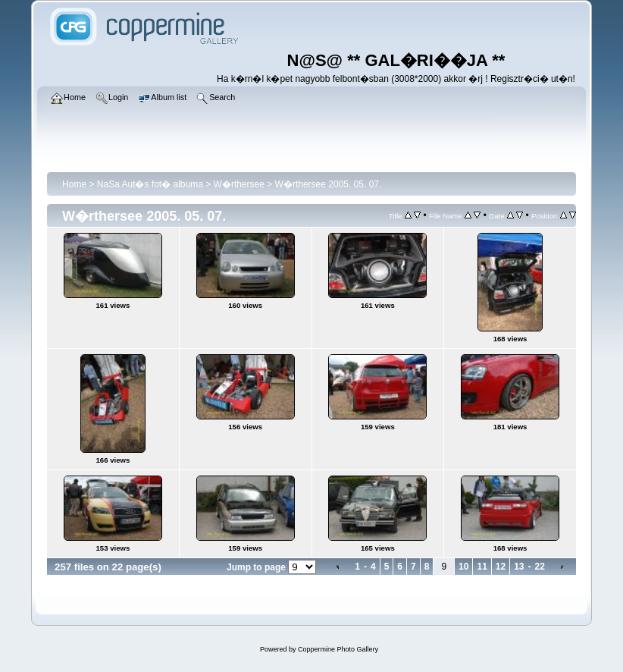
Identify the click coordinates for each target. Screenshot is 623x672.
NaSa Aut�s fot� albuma (150, 184)
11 (482, 567)
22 (540, 567)
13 (519, 567)
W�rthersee (239, 184)
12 (501, 567)
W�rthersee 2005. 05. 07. (329, 184)
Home (74, 184)
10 (463, 567)
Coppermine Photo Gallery (338, 649)
